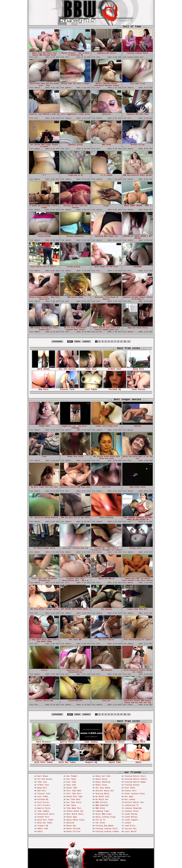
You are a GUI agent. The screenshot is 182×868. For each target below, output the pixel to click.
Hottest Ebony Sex (105, 791)
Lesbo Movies (131, 817)
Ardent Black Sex (75, 811)
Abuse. (124, 860)
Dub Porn (43, 389)
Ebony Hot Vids (103, 776)
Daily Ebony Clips (76, 820)
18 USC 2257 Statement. (108, 860)
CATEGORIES (57, 342)
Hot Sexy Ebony (103, 788)
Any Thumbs (72, 776)
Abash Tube (115, 762)
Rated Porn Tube (74, 797)
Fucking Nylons (132, 785)
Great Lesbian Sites (135, 794)
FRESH (77, 342)
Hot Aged (129, 797)
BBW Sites (100, 808)
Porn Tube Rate (74, 791)
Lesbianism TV (132, 805)
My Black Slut (102, 797)
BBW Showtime (102, 805)
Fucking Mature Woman (135, 782)
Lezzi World (130, 832)
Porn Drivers (43, 741)
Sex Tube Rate (73, 799)
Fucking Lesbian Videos (107, 832)
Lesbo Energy (131, 814)
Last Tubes (91, 389)
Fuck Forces (139, 389)
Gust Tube (71, 782)
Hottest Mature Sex (134, 802)
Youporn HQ (91, 762)
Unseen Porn (139, 741)
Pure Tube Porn (74, 794)
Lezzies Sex (130, 829)
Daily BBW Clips (104, 814)
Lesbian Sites (132, 811)
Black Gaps (72, 817)
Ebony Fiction (73, 832)
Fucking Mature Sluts (135, 776)
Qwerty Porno (67, 741)
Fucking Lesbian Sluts (107, 829)
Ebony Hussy (101, 779)
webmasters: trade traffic (111, 853)
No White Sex (102, 799)
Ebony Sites (101, 785)
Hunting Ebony (102, 794)
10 (125, 342)
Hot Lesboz (130, 799)
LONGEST (86, 342)
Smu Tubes (71, 805)
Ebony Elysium (73, 829)
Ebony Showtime (103, 782)
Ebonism (70, 823)
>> (129, 342)
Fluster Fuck (67, 389)
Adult (139, 762)
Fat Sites (100, 823)
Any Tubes (71, 779)
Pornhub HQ (115, 389)
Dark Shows (43, 368)
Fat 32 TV (100, 820)
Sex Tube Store (74, 802)
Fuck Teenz (130, 788)
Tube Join (91, 368)
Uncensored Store (115, 741)
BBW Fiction (101, 802)
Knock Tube (72, 788)
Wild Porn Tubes (43, 762)
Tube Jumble (91, 741)
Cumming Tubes (102, 811)
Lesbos (128, 823)
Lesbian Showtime (133, 808)
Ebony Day (71, 826)
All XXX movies (67, 368)
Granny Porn (130, 791)
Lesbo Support (132, 820)
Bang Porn (139, 368)
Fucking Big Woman (105, 826)
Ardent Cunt (115, 368)
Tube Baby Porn (74, 808)
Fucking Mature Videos (136, 779)
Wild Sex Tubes (67, 762)
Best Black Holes (75, 814)
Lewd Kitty (130, 826)
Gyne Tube (71, 785)
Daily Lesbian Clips (106, 817)
